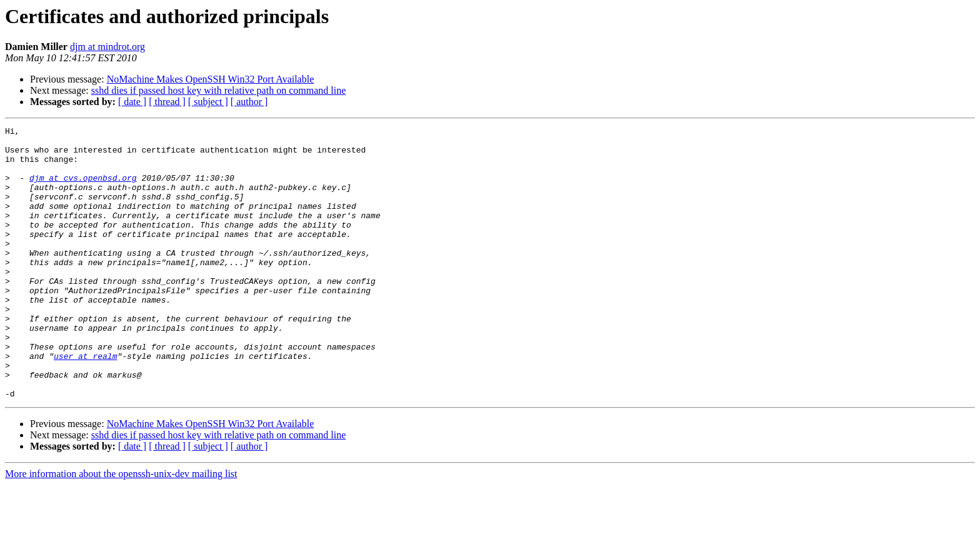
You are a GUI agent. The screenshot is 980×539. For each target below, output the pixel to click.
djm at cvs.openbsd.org (83, 189)
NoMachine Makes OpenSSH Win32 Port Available (211, 79)
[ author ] (249, 102)
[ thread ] (167, 102)
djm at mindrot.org (107, 47)
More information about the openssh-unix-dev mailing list (121, 528)
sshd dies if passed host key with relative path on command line (218, 90)
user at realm (85, 403)
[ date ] (132, 102)
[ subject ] (208, 102)
